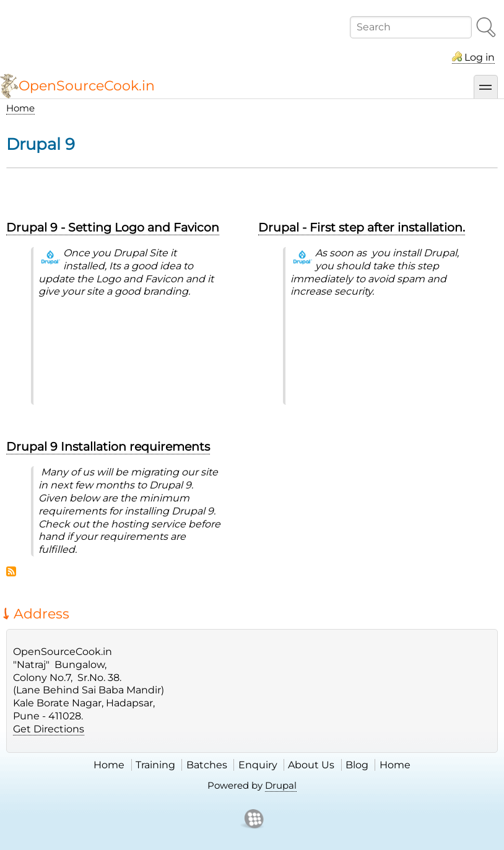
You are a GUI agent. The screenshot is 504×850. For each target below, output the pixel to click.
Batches (207, 765)
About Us (311, 765)
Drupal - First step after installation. (362, 227)
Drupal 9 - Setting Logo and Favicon (113, 227)
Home (20, 108)
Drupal (281, 785)
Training (155, 765)
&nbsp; (130, 355)
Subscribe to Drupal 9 (11, 571)
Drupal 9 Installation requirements (108, 446)
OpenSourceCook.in (87, 85)
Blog (357, 765)
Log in (480, 57)
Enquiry (258, 765)
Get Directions (49, 729)
